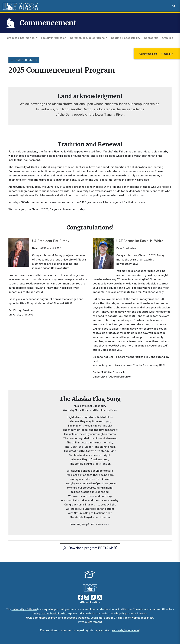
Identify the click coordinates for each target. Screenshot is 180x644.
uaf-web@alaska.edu (126, 630)
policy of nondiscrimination (50, 613)
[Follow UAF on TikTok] (93, 597)
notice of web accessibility (136, 617)
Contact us (150, 37)
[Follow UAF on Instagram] (86, 597)
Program (166, 54)
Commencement (48, 23)
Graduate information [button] (21, 38)
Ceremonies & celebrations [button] (87, 38)
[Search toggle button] (174, 6)
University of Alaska (24, 609)
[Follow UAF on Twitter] (100, 597)
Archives (167, 37)
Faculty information (53, 37)
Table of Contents (24, 60)
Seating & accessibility (125, 37)
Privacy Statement (90, 622)
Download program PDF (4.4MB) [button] (90, 548)
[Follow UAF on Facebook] (81, 597)
